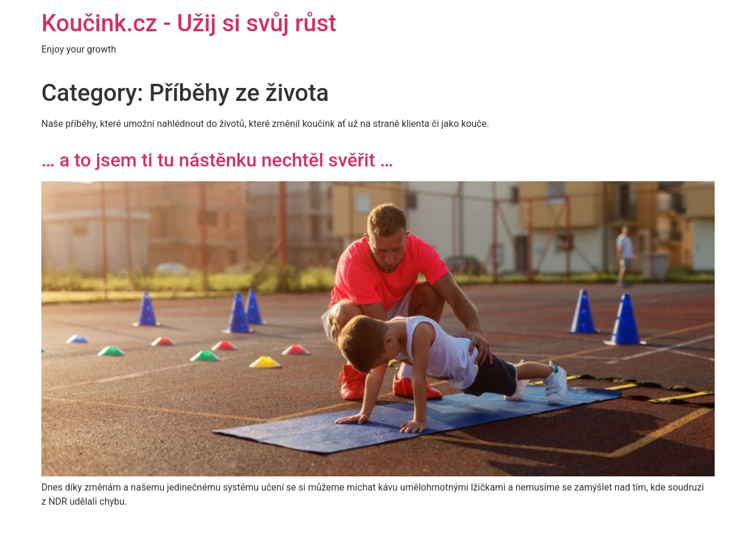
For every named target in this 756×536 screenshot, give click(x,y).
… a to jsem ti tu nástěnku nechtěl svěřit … (217, 160)
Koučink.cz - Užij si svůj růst (189, 23)
